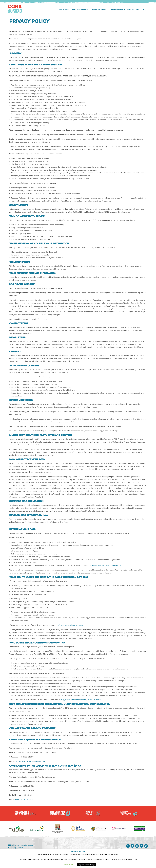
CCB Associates (117, 9)
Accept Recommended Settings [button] (86, 865)
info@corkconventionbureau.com (20, 845)
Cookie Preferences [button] (68, 865)
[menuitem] (64, 10)
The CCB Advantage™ (99, 9)
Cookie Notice (132, 859)
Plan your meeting (80, 9)
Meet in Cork (64, 9)
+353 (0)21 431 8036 (16, 848)
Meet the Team (133, 9)
